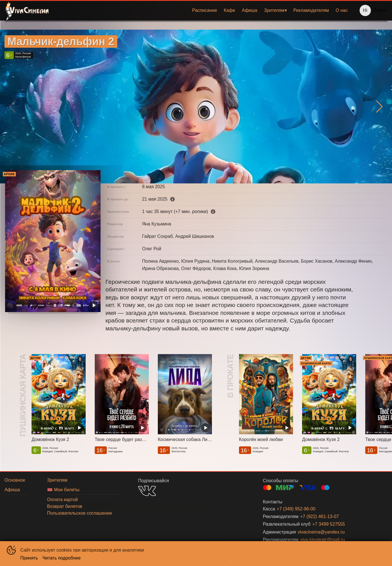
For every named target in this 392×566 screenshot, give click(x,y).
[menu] (202, 10)
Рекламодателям (311, 10)
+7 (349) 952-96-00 (296, 509)
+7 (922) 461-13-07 (319, 516)
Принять (29, 558)
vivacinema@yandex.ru (321, 532)
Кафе (229, 10)
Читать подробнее (62, 558)
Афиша (250, 10)
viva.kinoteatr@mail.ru (323, 540)
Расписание (205, 10)
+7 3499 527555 (329, 524)
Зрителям (274, 10)
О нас (342, 10)
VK (147, 491)
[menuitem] (205, 10)
